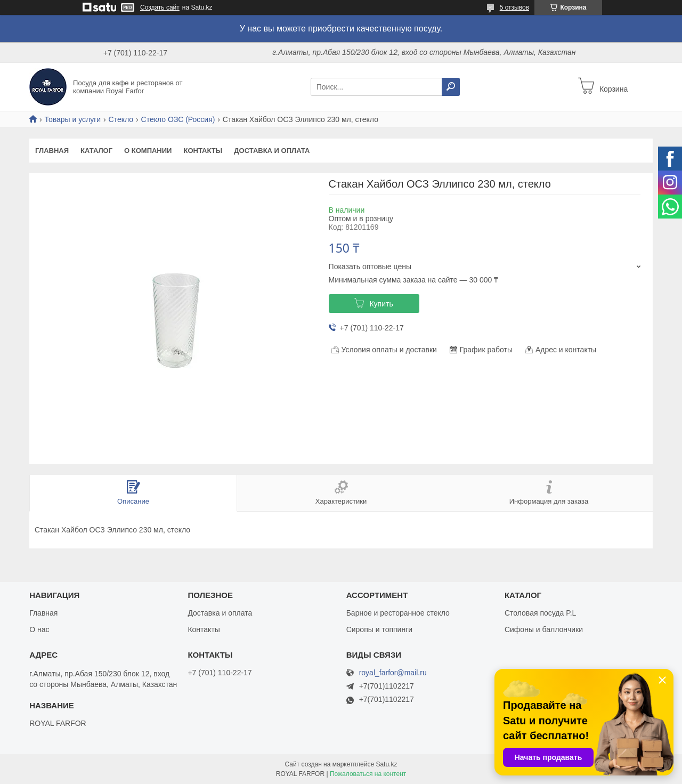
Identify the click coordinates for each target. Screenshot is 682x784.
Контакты (203, 151)
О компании (148, 151)
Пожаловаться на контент (368, 774)
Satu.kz (386, 764)
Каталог (96, 151)
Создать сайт (160, 7)
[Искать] (451, 87)
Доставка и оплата (272, 151)
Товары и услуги (72, 119)
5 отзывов (514, 7)
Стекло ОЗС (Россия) (178, 119)
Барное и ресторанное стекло (398, 613)
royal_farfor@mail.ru (393, 673)
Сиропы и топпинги (379, 629)
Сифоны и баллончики (544, 629)
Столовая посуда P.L (540, 613)
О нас (39, 629)
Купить (381, 304)
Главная (52, 151)
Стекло (121, 119)
